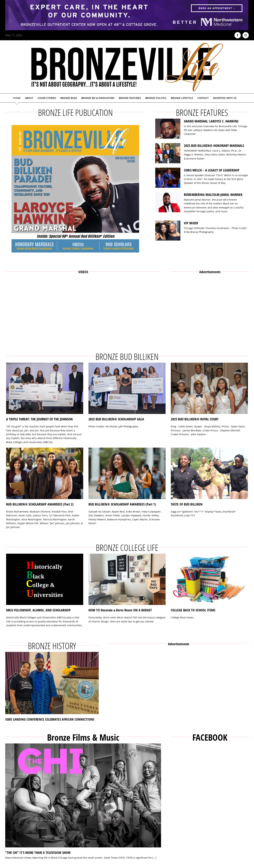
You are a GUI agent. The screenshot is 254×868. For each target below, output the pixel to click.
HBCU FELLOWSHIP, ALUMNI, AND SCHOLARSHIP (38, 610)
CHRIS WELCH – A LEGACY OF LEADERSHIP (212, 170)
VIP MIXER (191, 223)
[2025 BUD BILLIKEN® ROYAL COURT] (209, 388)
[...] (154, 858)
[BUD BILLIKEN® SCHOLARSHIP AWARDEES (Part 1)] (127, 473)
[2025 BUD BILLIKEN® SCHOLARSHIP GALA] (127, 388)
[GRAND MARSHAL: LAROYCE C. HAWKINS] (168, 129)
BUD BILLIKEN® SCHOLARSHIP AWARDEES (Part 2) (40, 504)
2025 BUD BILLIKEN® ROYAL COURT (195, 419)
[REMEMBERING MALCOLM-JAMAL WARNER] (168, 202)
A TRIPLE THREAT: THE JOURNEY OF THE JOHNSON (39, 419)
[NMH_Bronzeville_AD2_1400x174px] (127, 2)
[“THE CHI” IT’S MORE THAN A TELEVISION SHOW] (83, 795)
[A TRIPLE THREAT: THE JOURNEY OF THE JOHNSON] (45, 388)
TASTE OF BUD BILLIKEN (187, 504)
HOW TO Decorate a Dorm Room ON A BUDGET (120, 610)
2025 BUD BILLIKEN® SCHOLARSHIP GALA (116, 419)
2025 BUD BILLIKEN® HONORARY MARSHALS (214, 146)
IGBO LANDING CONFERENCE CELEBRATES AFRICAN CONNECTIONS (50, 719)
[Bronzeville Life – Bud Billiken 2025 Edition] (75, 189)
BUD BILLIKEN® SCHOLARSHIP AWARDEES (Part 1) (122, 504)
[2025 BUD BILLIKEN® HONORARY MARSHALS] (168, 153)
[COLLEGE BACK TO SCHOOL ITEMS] (209, 579)
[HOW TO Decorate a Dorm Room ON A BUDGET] (127, 579)
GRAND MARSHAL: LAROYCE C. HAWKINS (211, 121)
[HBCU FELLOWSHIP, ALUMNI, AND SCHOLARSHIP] (45, 579)
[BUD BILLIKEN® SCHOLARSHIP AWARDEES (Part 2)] (45, 473)
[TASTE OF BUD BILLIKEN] (209, 473)
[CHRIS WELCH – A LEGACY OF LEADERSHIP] (168, 178)
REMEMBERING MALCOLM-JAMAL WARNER (213, 195)
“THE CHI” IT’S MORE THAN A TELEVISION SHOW (38, 853)
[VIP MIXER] (168, 231)
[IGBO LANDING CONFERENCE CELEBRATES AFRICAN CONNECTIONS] (52, 683)
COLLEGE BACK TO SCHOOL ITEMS (193, 610)
